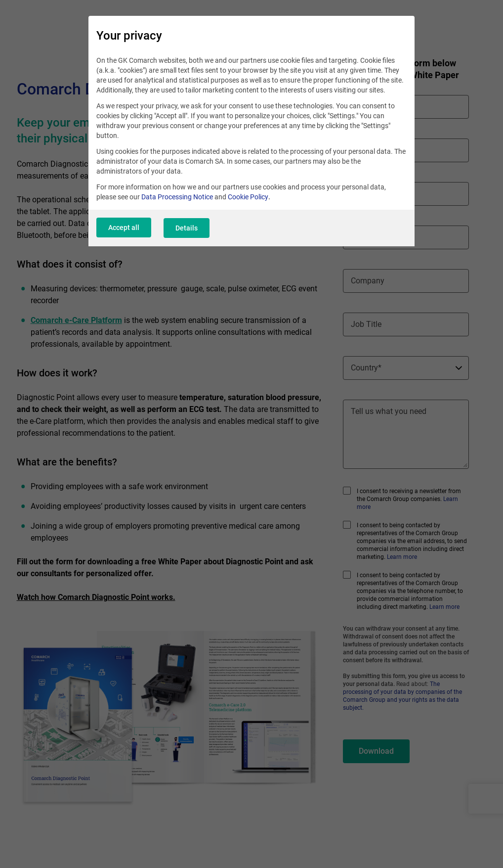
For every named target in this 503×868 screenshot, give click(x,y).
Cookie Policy (248, 198)
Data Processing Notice (177, 198)
